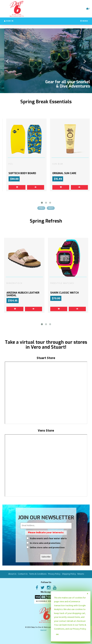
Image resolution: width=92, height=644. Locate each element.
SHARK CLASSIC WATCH (64, 293)
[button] (88, 9)
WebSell (43, 630)
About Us (12, 574)
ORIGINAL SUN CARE (79, 173)
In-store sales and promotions (45, 543)
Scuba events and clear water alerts (48, 539)
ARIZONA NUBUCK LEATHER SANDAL (23, 294)
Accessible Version (46, 602)
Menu (84, 21)
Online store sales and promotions (47, 548)
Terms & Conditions (38, 574)
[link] (32, 188)
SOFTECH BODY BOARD (37, 173)
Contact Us (23, 574)
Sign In (9, 21)
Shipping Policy (69, 574)
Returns (81, 574)
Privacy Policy (79, 629)
